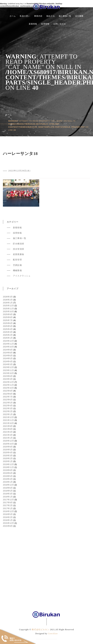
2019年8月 (8, 470)
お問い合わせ (60, 24)
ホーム (13, 16)
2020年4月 (8, 453)
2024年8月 (8, 353)
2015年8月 (8, 526)
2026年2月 (8, 300)
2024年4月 (8, 362)
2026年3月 (8, 297)
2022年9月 (8, 391)
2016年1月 (8, 520)
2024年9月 (8, 350)
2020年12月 (8, 441)
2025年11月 (8, 309)
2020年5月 (8, 450)
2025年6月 (8, 323)
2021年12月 (8, 417)
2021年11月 (8, 420)
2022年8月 (8, 394)
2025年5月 (8, 326)
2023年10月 (8, 373)
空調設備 (17, 265)
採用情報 (45, 24)
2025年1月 (8, 338)
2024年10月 (8, 347)
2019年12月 (8, 464)
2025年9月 (8, 314)
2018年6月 (8, 488)
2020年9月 (8, 447)
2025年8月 (8, 317)
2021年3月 (8, 435)
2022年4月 (8, 406)
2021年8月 (8, 429)
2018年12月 (8, 485)
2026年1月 (8, 303)
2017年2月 (8, 505)
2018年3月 (8, 494)
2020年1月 (8, 461)
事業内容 (38, 16)
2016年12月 (8, 511)
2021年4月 (8, 432)
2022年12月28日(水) (19, 171)
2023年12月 (8, 367)
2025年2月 (8, 335)
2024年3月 (8, 364)
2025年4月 (8, 329)
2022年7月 (8, 397)
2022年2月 (8, 411)
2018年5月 (8, 491)
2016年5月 (8, 514)
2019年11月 (8, 467)
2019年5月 (8, 476)
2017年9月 (8, 503)
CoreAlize (53, 634)
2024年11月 (8, 344)
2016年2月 (8, 517)
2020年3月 (8, 456)
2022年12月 (8, 382)
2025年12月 (8, 306)
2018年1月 (8, 497)
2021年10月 (8, 423)
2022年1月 (8, 414)
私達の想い (25, 16)
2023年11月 (8, 370)
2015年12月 (8, 523)
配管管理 (17, 260)
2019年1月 (8, 482)
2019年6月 (8, 473)
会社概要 (79, 16)
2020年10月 (8, 444)
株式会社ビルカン (41, 630)
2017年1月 (8, 508)
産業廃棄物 (18, 254)
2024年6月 (8, 356)
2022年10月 (8, 388)
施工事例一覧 (65, 16)
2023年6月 (8, 376)
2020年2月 (8, 458)
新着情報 (33, 24)
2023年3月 (8, 379)
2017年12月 (8, 500)
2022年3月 (8, 408)
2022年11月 (8, 385)
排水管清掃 (18, 249)
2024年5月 (8, 358)
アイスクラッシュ (22, 276)
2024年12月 (8, 341)
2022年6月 (8, 400)
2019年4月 (8, 479)
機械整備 (17, 270)
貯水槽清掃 (18, 244)
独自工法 (51, 16)
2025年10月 (8, 312)
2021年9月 (8, 426)
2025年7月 (8, 320)
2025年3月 (8, 332)
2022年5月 (8, 403)
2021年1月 (8, 438)
